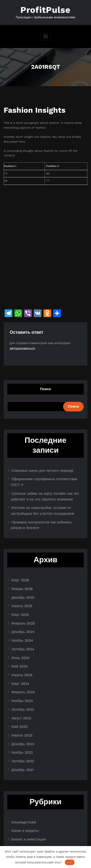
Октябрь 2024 (21, 625)
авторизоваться (20, 346)
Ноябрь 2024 (21, 618)
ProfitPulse (46, 9)
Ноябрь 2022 (21, 718)
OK (70, 862)
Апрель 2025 (20, 587)
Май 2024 (18, 641)
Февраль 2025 (21, 603)
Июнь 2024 (19, 633)
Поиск (45, 386)
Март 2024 (19, 656)
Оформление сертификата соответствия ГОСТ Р (45, 475)
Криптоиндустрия (23, 808)
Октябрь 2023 (21, 680)
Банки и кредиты (23, 792)
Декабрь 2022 (21, 710)
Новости (17, 816)
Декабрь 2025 (21, 579)
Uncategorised (22, 785)
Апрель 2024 (20, 649)
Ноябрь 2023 (21, 672)
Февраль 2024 (21, 664)
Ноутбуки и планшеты (26, 823)
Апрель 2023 (20, 702)
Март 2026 (19, 564)
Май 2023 (18, 695)
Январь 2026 (20, 572)
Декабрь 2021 (21, 733)
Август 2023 (20, 687)
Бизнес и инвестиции (26, 800)
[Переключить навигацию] (45, 35)
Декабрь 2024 (21, 610)
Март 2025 (19, 595)
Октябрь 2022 (21, 726)
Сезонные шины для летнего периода (37, 467)
